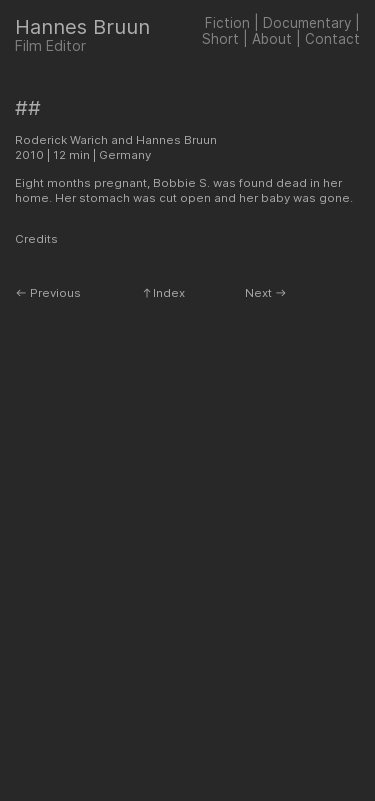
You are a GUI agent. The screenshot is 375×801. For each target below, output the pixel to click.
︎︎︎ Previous (48, 293)
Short (220, 39)
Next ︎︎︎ (266, 293)
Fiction (227, 23)
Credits (36, 239)
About (272, 39)
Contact (332, 39)
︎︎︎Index (163, 293)
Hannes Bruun (82, 26)
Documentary (307, 23)
